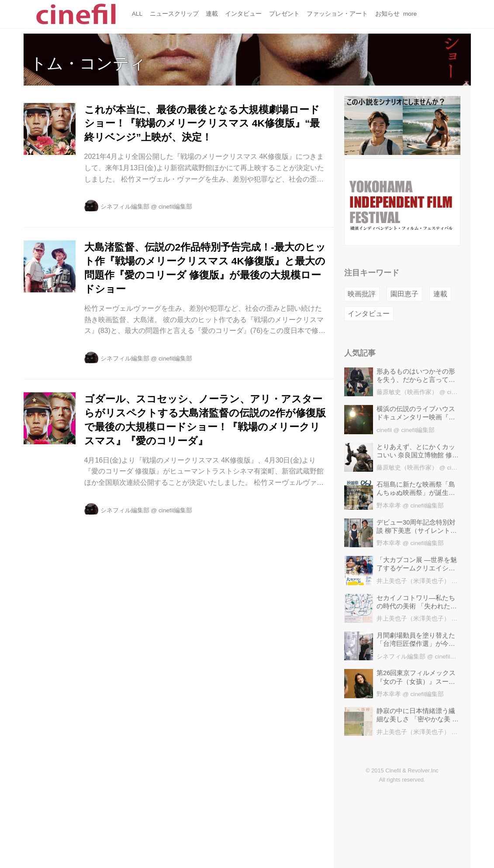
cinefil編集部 (175, 207)
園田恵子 (404, 294)
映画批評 (362, 294)
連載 (440, 294)
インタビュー (369, 314)
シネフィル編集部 (125, 207)
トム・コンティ (88, 63)
